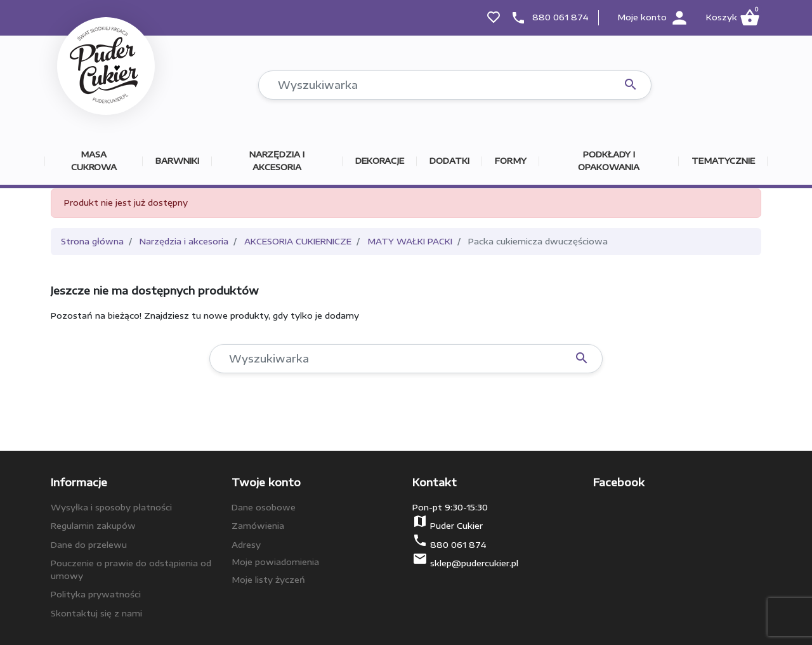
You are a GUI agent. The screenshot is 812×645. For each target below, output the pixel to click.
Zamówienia (258, 526)
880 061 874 (560, 17)
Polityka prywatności (96, 594)
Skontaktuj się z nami (96, 613)
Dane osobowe (264, 507)
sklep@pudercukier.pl (474, 563)
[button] (732, 18)
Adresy (246, 545)
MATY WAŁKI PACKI (410, 241)
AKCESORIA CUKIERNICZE (298, 241)
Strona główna (92, 241)
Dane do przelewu (89, 545)
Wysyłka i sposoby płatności (111, 507)
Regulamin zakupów (93, 526)
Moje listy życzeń (268, 580)
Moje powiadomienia (275, 562)
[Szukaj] (455, 85)
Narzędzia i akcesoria (184, 241)
